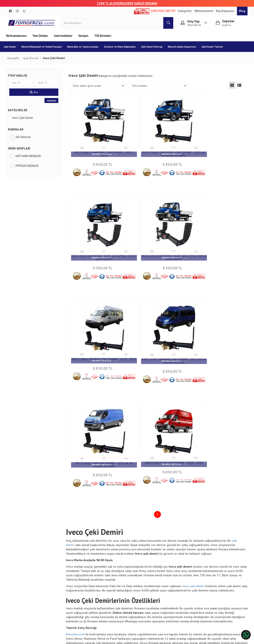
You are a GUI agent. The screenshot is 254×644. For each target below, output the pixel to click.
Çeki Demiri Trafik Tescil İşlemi (23, 60)
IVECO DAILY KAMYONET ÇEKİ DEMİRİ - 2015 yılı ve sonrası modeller (157, 156)
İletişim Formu (105, 564)
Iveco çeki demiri (194, 472)
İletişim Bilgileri (106, 558)
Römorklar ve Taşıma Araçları (85, 49)
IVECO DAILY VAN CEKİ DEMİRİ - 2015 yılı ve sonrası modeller (99, 355)
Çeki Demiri (12, 49)
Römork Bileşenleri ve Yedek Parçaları (44, 49)
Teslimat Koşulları (64, 564)
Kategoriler (185, 11)
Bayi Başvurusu (225, 11)
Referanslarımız (204, 11)
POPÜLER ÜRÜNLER (29, 168)
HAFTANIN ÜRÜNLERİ (30, 158)
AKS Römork (25, 139)
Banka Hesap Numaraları (25, 564)
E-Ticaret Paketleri (125, 638)
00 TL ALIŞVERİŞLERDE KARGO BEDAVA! (129, 3)
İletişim (84, 38)
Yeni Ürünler (41, 38)
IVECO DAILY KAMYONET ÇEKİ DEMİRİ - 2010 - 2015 (99, 156)
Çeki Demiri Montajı (154, 49)
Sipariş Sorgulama (64, 558)
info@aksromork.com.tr (161, 575)
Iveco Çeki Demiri (24, 120)
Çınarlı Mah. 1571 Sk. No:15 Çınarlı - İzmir (161, 560)
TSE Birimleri (103, 38)
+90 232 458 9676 (157, 568)
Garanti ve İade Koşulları (68, 571)
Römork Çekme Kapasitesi (184, 49)
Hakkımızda (16, 558)
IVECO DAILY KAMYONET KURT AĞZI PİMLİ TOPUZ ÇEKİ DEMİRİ (215, 156)
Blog (242, 11)
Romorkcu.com (76, 520)
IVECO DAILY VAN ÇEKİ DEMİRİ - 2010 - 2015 (157, 355)
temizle (52, 103)
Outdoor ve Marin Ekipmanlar (122, 49)
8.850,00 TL (99, 165)
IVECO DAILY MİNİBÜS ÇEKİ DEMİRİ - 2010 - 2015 (157, 255)
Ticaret (105, 638)
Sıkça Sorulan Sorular (110, 571)
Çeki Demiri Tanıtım (215, 49)
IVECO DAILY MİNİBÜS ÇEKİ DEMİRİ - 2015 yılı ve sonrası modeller (215, 255)
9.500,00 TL (215, 165)
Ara (35, 95)
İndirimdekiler (63, 38)
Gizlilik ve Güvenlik (65, 577)
